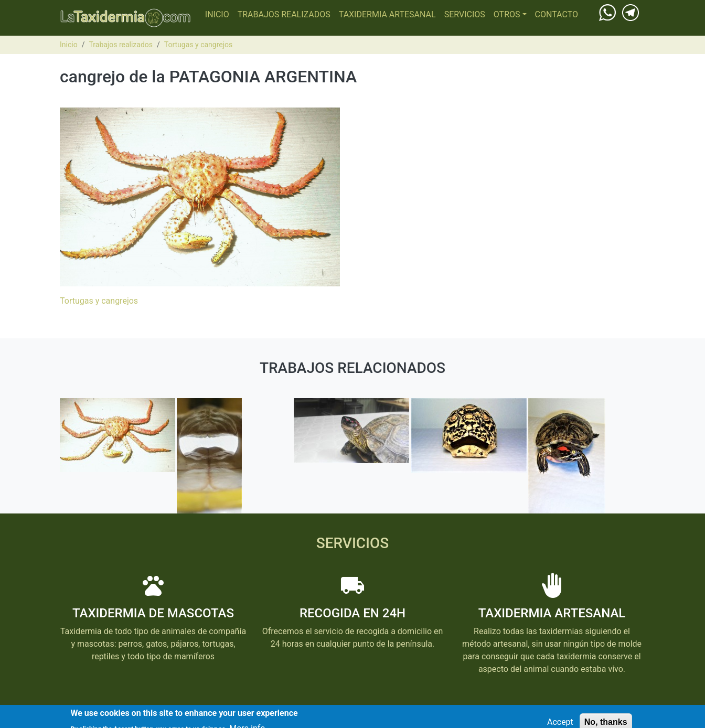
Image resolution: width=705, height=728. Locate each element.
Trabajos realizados (284, 14)
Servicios (465, 14)
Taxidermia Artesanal (387, 14)
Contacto (557, 14)
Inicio (217, 14)
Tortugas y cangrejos (198, 45)
